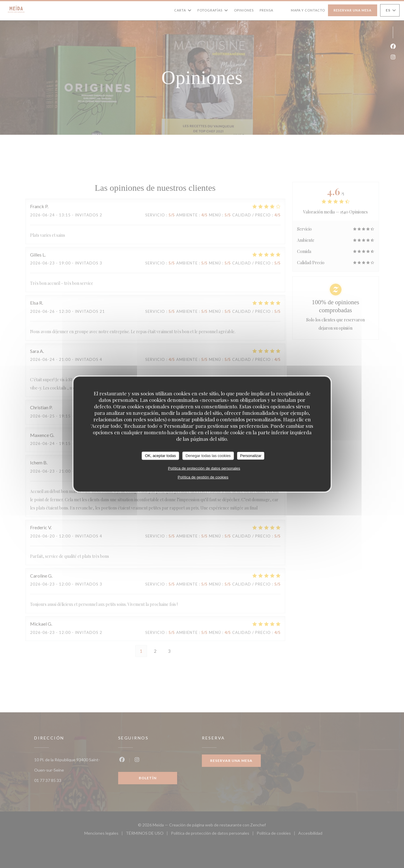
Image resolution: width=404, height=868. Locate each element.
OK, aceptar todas (160, 456)
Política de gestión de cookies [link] (203, 477)
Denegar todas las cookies (208, 456)
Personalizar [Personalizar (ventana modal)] (251, 456)
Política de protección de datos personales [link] (204, 468)
